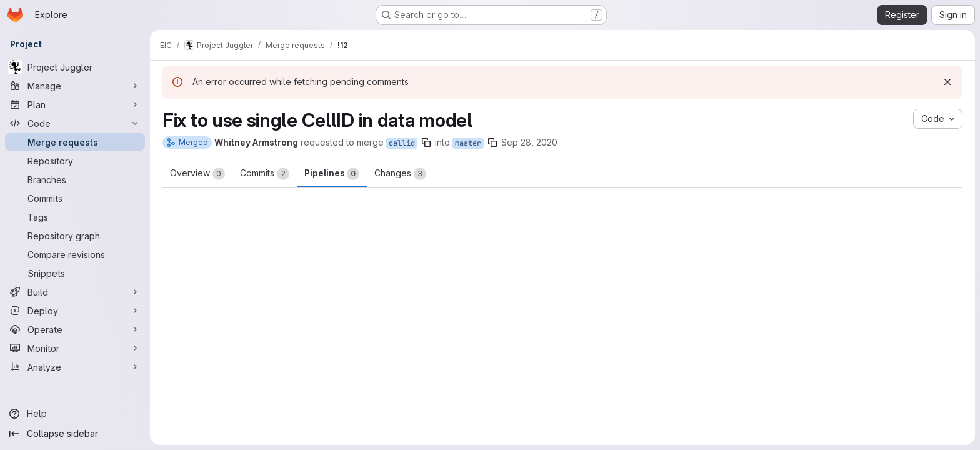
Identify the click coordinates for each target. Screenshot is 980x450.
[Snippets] (75, 273)
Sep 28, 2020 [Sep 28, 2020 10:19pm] (529, 142)
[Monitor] (75, 348)
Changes (400, 174)
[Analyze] (75, 367)
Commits (265, 174)
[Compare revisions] (75, 254)
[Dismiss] (947, 82)
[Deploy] (75, 311)
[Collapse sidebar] (75, 434)
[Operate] (75, 329)
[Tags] (75, 217)
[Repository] (75, 161)
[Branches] (75, 179)
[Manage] (75, 86)
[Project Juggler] (75, 67)
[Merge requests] (75, 142)
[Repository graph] (75, 236)
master (468, 143)
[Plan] (75, 104)
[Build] (75, 292)
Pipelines (332, 174)
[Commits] (75, 198)
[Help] (75, 414)
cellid (402, 143)
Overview (197, 174)
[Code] (75, 123)
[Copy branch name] (426, 142)
